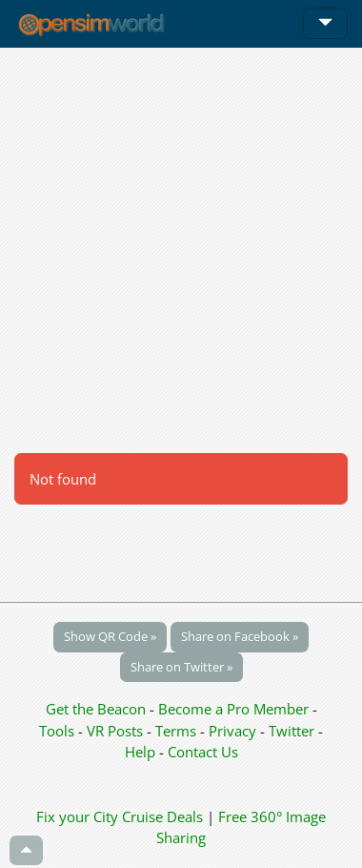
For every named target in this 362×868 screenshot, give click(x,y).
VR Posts (117, 731)
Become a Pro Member (235, 709)
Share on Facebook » (240, 636)
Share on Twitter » (181, 667)
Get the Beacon (96, 709)
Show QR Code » (110, 636)
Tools (59, 731)
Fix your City (77, 816)
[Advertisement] (181, 250)
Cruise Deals (162, 816)
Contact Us (203, 752)
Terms (178, 731)
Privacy (232, 731)
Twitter (292, 731)
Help (140, 752)
